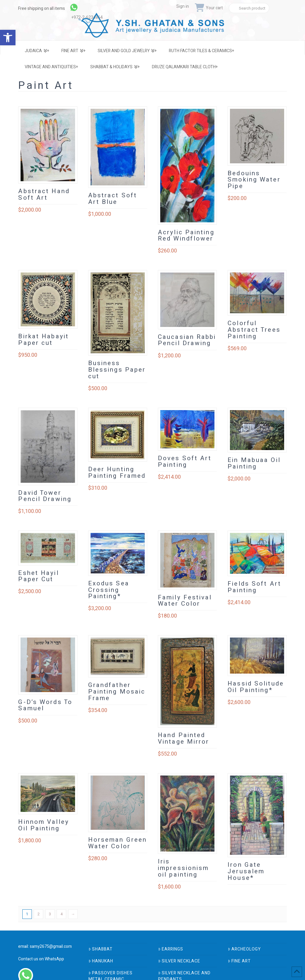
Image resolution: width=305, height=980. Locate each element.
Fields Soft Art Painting (254, 587)
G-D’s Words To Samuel (45, 705)
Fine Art (239, 961)
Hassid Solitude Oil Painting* (256, 687)
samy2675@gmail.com (51, 946)
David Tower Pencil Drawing (45, 496)
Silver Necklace (179, 961)
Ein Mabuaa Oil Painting (254, 463)
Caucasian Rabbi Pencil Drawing (187, 340)
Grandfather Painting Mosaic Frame (117, 692)
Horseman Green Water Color (118, 843)
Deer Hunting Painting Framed (117, 473)
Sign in (183, 6)
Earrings (171, 949)
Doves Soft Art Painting (185, 462)
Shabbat (101, 949)
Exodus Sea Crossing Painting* (109, 590)
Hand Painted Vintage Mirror (184, 738)
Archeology (244, 949)
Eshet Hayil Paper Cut (38, 576)
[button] (8, 38)
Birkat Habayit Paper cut (43, 340)
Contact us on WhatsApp (41, 959)
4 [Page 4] (62, 914)
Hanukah (101, 961)
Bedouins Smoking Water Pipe (254, 180)
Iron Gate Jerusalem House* (246, 871)
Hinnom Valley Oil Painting (43, 825)
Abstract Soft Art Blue (113, 199)
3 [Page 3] (50, 914)
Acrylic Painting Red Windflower (186, 236)
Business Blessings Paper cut (117, 370)
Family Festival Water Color (185, 601)
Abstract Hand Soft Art (44, 194)
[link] (88, 7)
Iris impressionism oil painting (183, 868)
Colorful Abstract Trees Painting (254, 330)
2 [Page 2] (39, 914)
